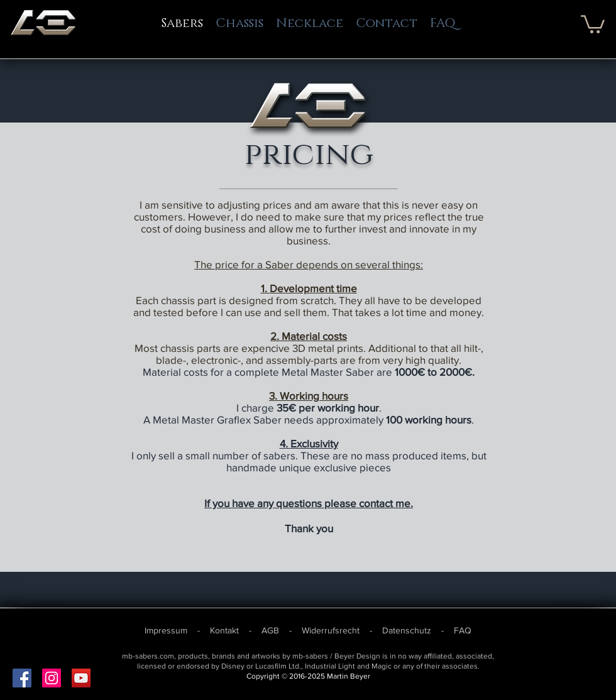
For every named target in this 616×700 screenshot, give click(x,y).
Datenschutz (407, 630)
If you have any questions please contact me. (309, 503)
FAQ (463, 630)
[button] (593, 23)
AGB (272, 630)
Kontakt (226, 630)
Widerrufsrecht (331, 630)
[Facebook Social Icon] (22, 678)
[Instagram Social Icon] (52, 678)
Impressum (167, 630)
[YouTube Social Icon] (81, 678)
